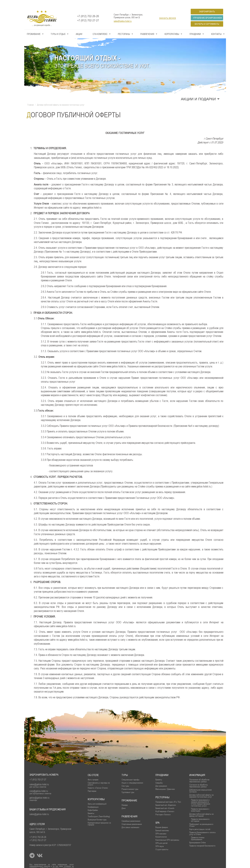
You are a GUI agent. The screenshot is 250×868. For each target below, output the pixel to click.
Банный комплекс (162, 823)
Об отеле (93, 768)
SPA (157, 816)
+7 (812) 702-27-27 (88, 13)
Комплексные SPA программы (167, 833)
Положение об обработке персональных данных (199, 774)
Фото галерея (93, 773)
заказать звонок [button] (168, 11)
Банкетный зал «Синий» (165, 801)
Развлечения (147, 27)
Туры (125, 768)
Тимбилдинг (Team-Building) (99, 809)
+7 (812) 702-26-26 (88, 9)
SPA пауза (160, 839)
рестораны (162, 790)
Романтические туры (130, 782)
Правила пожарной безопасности (202, 839)
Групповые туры (128, 785)
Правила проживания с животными (200, 803)
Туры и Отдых (58, 27)
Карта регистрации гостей (200, 822)
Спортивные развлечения (132, 817)
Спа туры (125, 779)
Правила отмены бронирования (198, 831)
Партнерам (92, 784)
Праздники (195, 27)
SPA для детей (161, 836)
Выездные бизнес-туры (97, 813)
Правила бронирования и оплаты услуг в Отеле (202, 826)
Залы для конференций (97, 797)
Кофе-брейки (93, 803)
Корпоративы (172, 27)
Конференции (93, 800)
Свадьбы (159, 776)
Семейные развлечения (131, 814)
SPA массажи (161, 827)
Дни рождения (161, 779)
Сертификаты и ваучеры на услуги (99, 777)
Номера (125, 798)
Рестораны (124, 27)
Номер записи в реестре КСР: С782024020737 (50, 838)
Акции (79, 27)
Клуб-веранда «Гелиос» (165, 804)
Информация (197, 768)
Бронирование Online (197, 835)
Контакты (216, 27)
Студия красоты (162, 842)
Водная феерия (162, 820)
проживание (129, 793)
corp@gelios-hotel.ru (39, 784)
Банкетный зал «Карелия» (166, 798)
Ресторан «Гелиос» (163, 807)
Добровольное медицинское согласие (200, 784)
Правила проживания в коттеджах (200, 813)
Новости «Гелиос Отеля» (98, 781)
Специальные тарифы (130, 773)
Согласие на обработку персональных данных (199, 779)
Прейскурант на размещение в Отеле (201, 818)
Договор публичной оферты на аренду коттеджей (201, 808)
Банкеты (159, 773)
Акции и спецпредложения (132, 776)
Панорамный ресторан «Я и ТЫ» (168, 795)
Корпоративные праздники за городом (99, 817)
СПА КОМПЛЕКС (100, 27)
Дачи (124, 801)
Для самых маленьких (130, 820)
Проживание (34, 27)
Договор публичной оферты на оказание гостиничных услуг (201, 789)
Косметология (161, 830)
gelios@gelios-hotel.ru (39, 791)
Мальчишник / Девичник (165, 782)
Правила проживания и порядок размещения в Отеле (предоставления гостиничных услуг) (201, 796)
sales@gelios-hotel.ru (123, 14)
